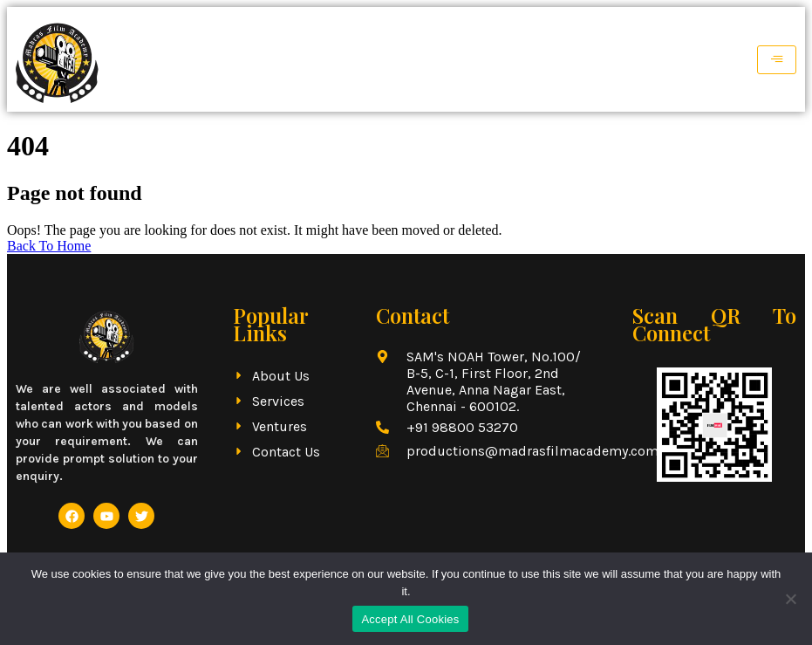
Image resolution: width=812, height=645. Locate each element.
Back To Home (49, 246)
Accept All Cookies (410, 619)
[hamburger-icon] (777, 60)
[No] (790, 599)
